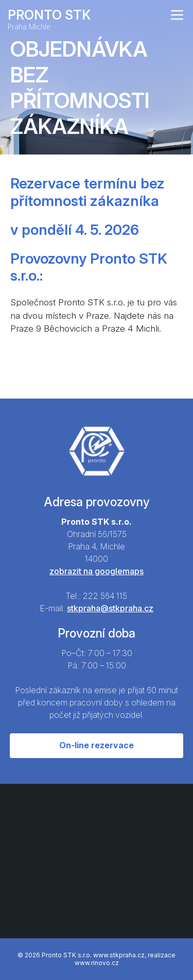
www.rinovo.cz (97, 963)
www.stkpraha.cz (119, 955)
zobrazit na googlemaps (97, 571)
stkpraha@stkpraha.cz (110, 608)
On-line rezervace (97, 745)
